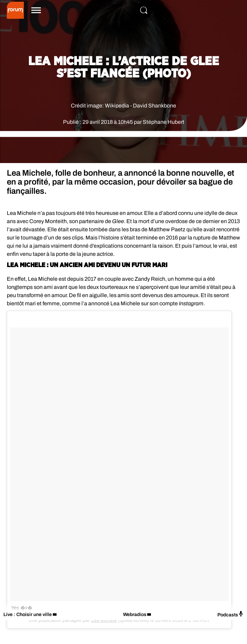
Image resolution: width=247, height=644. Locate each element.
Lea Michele (104, 620)
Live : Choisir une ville (28, 614)
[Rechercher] (144, 10)
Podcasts (230, 614)
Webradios (135, 614)
